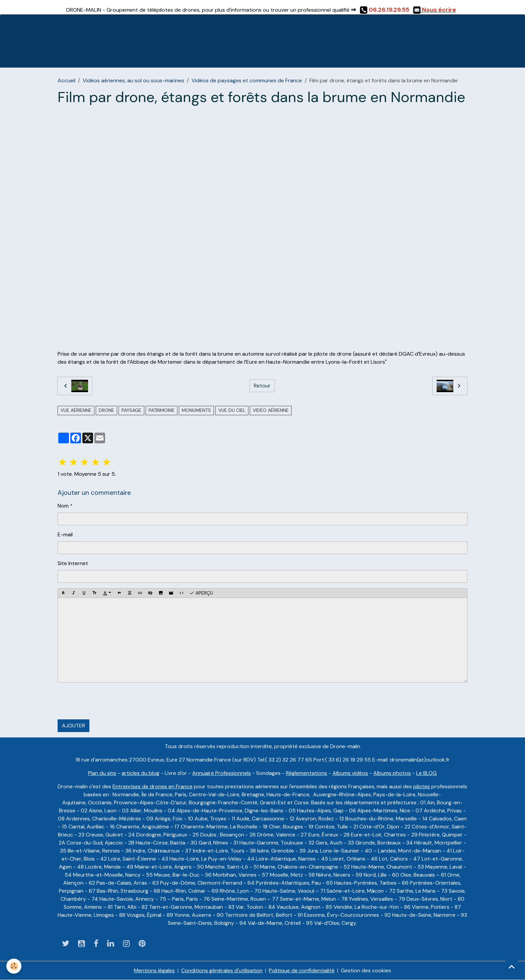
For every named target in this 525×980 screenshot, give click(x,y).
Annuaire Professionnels (221, 773)
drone (106, 410)
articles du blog (140, 773)
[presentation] (108, 701)
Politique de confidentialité (302, 970)
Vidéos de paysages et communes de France (247, 80)
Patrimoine (162, 410)
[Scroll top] (512, 967)
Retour (262, 386)
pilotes (422, 786)
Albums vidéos (350, 773)
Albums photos (392, 773)
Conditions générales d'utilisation (222, 970)
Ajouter (73, 726)
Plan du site (102, 773)
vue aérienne (76, 410)
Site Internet (73, 563)
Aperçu (201, 593)
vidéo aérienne (271, 410)
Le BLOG (426, 773)
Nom (63, 506)
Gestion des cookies (366, 970)
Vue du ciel (232, 410)
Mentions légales (154, 970)
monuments (196, 410)
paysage (131, 410)
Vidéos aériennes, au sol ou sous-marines (133, 80)
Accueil (66, 80)
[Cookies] (14, 966)
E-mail (65, 534)
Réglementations (307, 773)
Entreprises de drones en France (153, 786)
